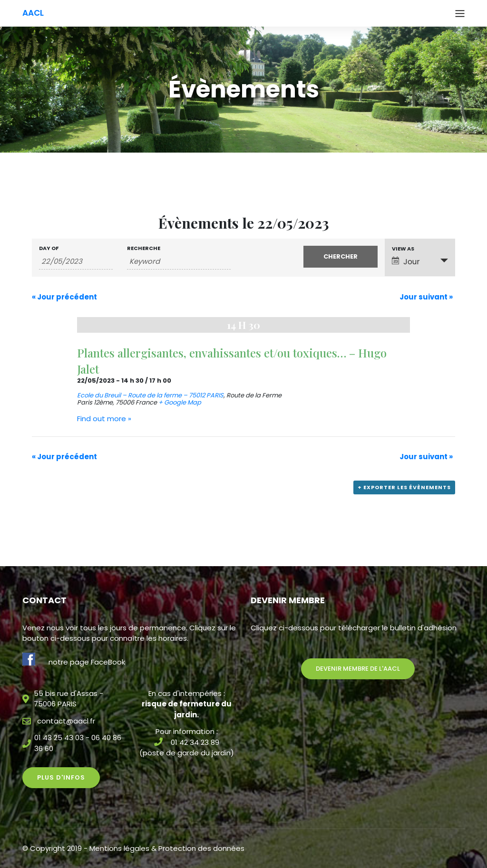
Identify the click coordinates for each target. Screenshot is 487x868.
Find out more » (104, 419)
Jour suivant (426, 297)
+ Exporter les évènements (404, 487)
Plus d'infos (61, 777)
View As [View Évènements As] (403, 249)
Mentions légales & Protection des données (167, 848)
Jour (406, 262)
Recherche (144, 248)
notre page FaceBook (87, 662)
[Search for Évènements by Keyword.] (179, 261)
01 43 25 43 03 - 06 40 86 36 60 (78, 743)
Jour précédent (64, 297)
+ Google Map (180, 402)
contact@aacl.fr (66, 721)
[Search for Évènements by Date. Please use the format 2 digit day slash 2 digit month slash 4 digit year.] (76, 261)
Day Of (49, 248)
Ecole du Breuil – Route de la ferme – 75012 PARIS (150, 395)
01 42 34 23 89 (195, 742)
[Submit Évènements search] (340, 257)
